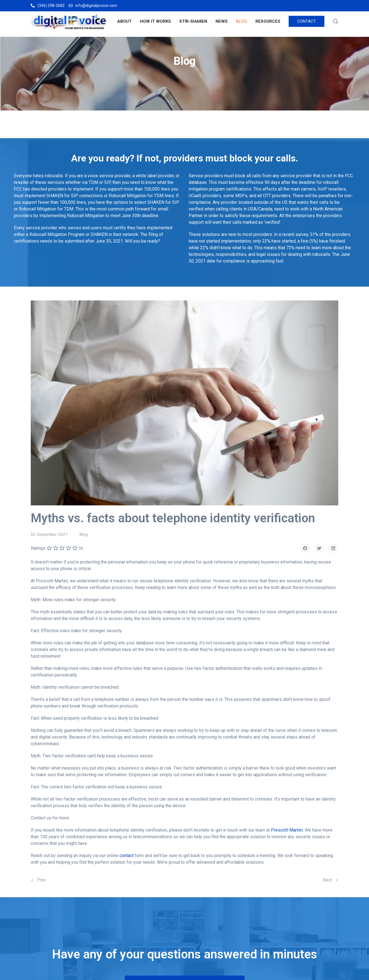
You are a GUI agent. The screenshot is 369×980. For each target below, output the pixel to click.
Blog (83, 534)
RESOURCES (268, 21)
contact (126, 856)
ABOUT (124, 21)
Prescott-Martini (287, 830)
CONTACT (307, 21)
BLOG (242, 21)
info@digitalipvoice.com (93, 6)
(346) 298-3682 (48, 6)
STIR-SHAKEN (193, 21)
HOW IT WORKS (155, 21)
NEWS (222, 21)
